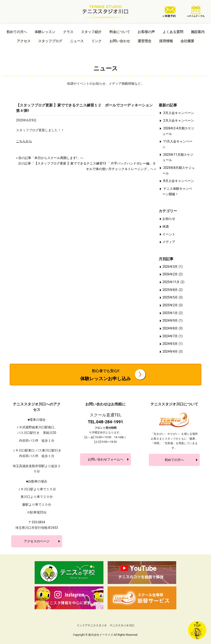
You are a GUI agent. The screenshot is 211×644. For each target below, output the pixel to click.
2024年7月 (170, 336)
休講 (166, 226)
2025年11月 (171, 282)
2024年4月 (170, 351)
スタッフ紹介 (91, 32)
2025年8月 (170, 290)
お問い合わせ (120, 41)
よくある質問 (173, 32)
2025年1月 (170, 313)
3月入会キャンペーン (179, 113)
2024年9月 (170, 321)
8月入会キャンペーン (179, 181)
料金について (120, 32)
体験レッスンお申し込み (105, 375)
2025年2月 (170, 305)
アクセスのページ (37, 541)
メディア (169, 242)
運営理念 (144, 41)
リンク (96, 41)
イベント (169, 234)
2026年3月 (170, 267)
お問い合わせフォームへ (105, 459)
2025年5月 (170, 297)
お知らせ (169, 219)
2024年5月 (170, 344)
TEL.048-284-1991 (105, 422)
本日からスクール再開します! (56, 158)
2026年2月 (170, 274)
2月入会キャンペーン (179, 120)
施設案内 (198, 32)
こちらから (24, 141)
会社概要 (187, 41)
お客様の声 (146, 32)
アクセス (24, 41)
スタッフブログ (50, 41)
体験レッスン (45, 32)
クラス (68, 32)
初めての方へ (17, 32)
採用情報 (166, 41)
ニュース (77, 41)
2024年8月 (170, 328)
